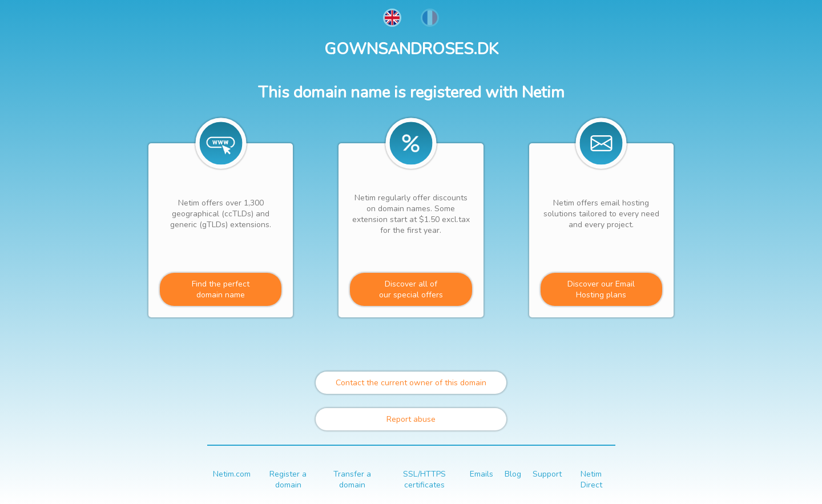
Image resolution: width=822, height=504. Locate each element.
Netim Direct (591, 479)
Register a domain (288, 479)
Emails (481, 474)
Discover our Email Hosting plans (601, 289)
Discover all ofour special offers (411, 289)
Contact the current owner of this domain (411, 383)
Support (547, 474)
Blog (513, 474)
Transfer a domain (352, 479)
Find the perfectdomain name (221, 289)
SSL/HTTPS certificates (424, 479)
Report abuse (411, 419)
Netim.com (232, 474)
